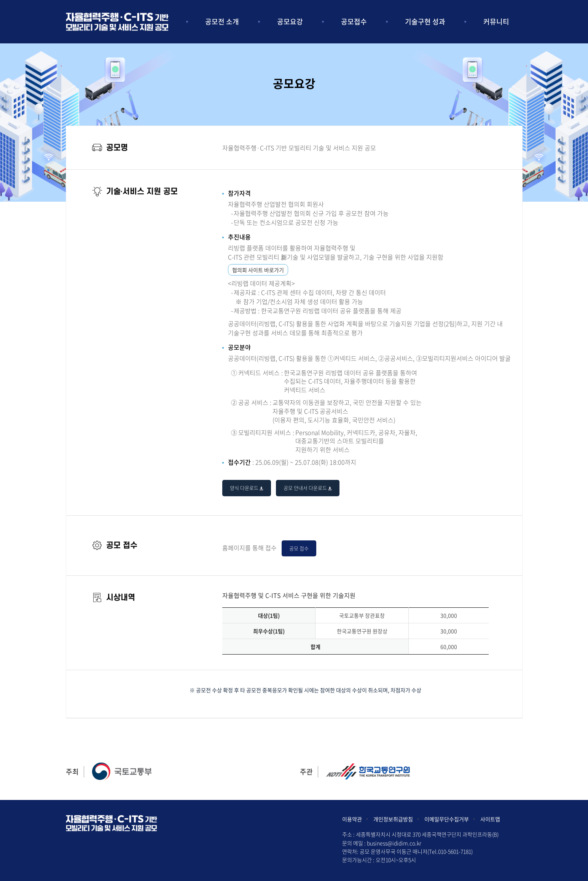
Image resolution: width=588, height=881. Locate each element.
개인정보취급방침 (393, 819)
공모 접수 (299, 548)
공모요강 (290, 22)
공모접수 (354, 22)
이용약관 (352, 819)
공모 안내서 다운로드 (308, 488)
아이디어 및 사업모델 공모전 (117, 22)
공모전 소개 (222, 22)
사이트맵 (490, 819)
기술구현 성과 (425, 22)
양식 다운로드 (247, 488)
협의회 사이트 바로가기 (258, 270)
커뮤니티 (496, 22)
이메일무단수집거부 (447, 819)
